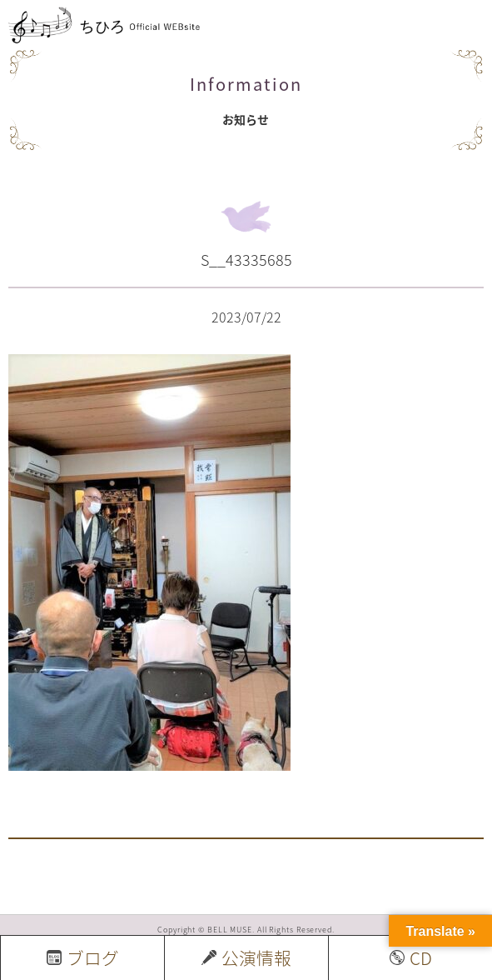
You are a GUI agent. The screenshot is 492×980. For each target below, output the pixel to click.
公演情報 (246, 958)
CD (411, 958)
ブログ (83, 958)
